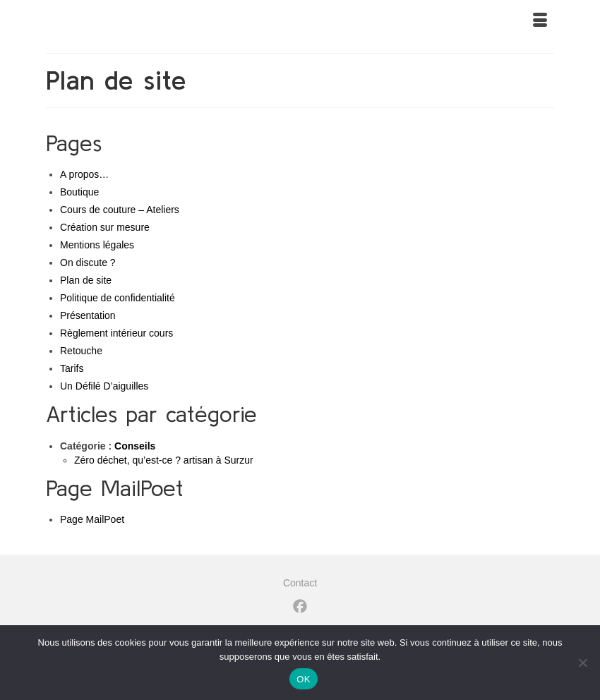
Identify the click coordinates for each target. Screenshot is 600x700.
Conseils (135, 446)
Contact (300, 583)
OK (303, 679)
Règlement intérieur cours (116, 333)
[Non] (582, 663)
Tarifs (72, 368)
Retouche (81, 351)
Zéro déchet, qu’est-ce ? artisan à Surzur (164, 460)
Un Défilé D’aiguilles (104, 386)
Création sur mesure (105, 227)
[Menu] (540, 21)
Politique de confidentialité (118, 298)
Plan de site (86, 280)
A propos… (84, 174)
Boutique (79, 192)
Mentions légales (97, 245)
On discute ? (88, 262)
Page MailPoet (92, 519)
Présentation (88, 315)
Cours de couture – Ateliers (120, 210)
